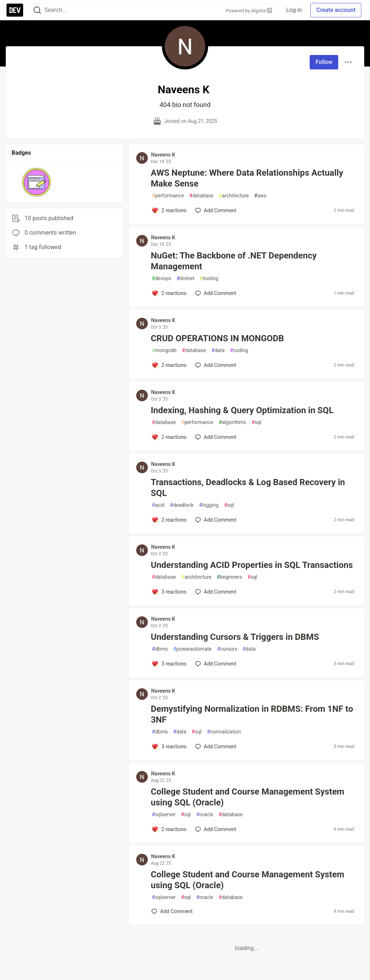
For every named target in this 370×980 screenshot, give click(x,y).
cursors (227, 649)
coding (239, 350)
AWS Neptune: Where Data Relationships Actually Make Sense (247, 178)
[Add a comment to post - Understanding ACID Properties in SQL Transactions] (169, 592)
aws (261, 196)
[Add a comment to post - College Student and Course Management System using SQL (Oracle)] (169, 829)
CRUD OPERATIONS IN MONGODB (217, 338)
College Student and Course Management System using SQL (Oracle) (248, 797)
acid (158, 505)
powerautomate (192, 649)
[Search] (37, 10)
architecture (234, 196)
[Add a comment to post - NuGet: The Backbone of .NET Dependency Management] (169, 293)
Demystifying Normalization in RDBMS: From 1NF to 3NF (252, 714)
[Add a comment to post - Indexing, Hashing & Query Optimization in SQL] (169, 437)
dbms (160, 649)
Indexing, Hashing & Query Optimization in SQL (242, 410)
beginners (229, 577)
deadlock (182, 505)
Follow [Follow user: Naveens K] (324, 62)
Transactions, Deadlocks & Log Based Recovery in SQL (248, 488)
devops (162, 279)
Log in (294, 10)
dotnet (186, 279)
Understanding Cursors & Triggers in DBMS (235, 637)
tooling (209, 279)
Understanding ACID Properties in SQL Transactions (252, 565)
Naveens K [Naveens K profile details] (163, 155)
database (201, 196)
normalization (224, 732)
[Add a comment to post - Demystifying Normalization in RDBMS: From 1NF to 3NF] (169, 746)
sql (256, 422)
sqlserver (164, 815)
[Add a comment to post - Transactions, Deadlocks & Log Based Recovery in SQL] (169, 520)
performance (168, 196)
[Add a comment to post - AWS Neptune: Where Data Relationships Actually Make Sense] (169, 210)
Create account (336, 10)
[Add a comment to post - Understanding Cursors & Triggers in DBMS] (169, 664)
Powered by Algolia (249, 11)
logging (209, 505)
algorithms (233, 422)
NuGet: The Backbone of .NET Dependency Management (234, 261)
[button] (37, 182)
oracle (205, 815)
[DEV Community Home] (15, 10)
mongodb (164, 350)
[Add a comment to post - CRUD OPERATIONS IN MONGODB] (169, 365)
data (218, 350)
